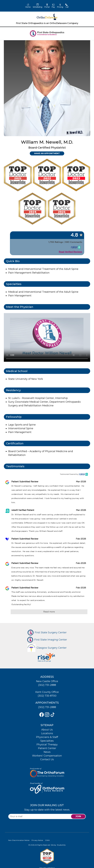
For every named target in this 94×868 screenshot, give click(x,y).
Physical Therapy (47, 745)
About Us (47, 730)
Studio (61, 845)
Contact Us (47, 759)
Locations (47, 733)
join (78, 816)
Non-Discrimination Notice (19, 840)
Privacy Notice (37, 840)
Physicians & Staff (47, 737)
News (47, 752)
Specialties (47, 741)
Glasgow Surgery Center (47, 648)
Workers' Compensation (47, 756)
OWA (47, 840)
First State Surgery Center (47, 633)
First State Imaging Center (47, 640)
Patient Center (47, 748)
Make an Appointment (47, 153)
